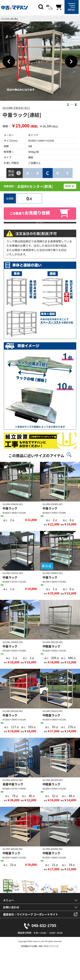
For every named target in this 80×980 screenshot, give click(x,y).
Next (71, 62)
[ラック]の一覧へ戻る (10, 19)
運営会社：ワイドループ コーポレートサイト (31, 939)
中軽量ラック (51, 659)
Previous (9, 62)
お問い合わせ (11, 932)
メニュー (8, 925)
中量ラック (10, 514)
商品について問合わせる (40, 226)
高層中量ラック (13, 803)
